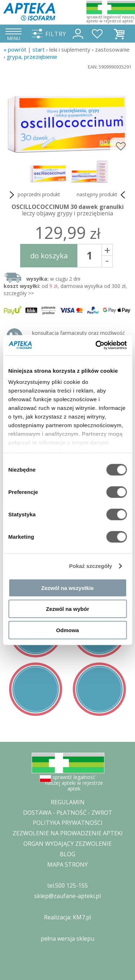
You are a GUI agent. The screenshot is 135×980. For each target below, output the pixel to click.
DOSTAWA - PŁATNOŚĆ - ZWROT (68, 813)
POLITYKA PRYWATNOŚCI (68, 823)
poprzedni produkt (34, 195)
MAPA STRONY (67, 865)
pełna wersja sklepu (67, 939)
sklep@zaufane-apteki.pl (67, 896)
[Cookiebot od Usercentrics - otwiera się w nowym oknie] (96, 345)
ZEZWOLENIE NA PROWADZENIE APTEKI (68, 833)
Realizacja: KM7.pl (67, 917)
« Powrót (15, 49)
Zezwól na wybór (67, 609)
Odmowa (67, 630)
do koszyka (49, 256)
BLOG (67, 854)
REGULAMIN (68, 802)
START (39, 49)
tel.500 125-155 (67, 885)
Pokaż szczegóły (91, 566)
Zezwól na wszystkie (68, 588)
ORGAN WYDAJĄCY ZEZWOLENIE (67, 844)
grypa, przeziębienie (32, 57)
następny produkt (102, 195)
